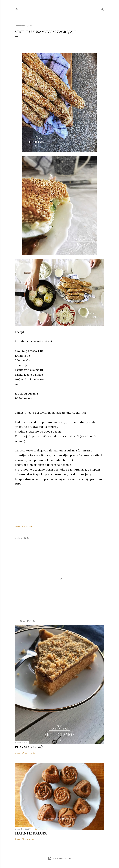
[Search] (102, 9)
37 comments (29, 753)
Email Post (27, 527)
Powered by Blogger (59, 858)
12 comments (28, 839)
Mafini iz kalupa (31, 833)
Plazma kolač (29, 747)
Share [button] (17, 527)
